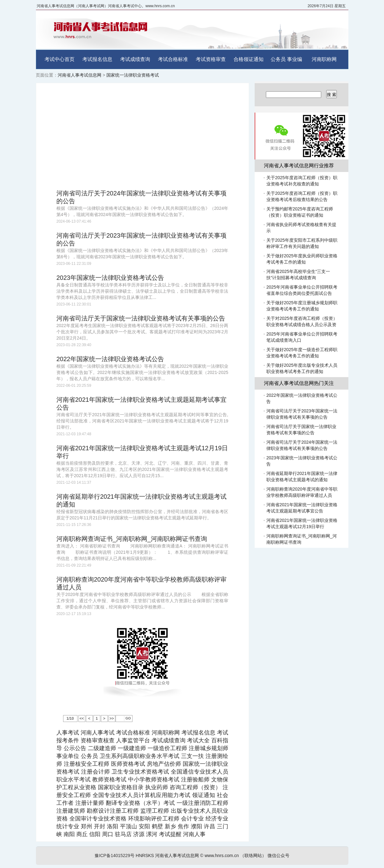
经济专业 (217, 819)
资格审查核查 (98, 740)
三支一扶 (192, 756)
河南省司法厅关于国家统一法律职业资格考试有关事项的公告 (141, 318)
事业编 (295, 59)
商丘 (82, 834)
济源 (139, 834)
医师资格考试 (128, 764)
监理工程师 (155, 811)
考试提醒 (170, 834)
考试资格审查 (211, 59)
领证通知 (204, 795)
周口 (108, 834)
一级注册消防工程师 (202, 803)
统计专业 (68, 826)
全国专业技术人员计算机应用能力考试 (141, 795)
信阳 (95, 834)
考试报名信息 (97, 59)
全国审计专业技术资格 (98, 819)
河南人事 (194, 834)
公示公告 (75, 748)
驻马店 (123, 834)
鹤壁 (157, 826)
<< (82, 719)
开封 (99, 826)
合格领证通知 (249, 59)
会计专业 (192, 819)
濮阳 (197, 826)
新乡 (170, 826)
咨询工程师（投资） (195, 787)
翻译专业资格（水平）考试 (140, 803)
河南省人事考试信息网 (80, 75)
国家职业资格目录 (121, 787)
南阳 (69, 834)
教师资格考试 (109, 780)
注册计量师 (90, 803)
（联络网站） (253, 855)
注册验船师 (195, 780)
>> (112, 719)
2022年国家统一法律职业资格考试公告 (110, 359)
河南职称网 (324, 59)
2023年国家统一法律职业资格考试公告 (110, 278)
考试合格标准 (173, 59)
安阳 (144, 826)
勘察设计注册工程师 (113, 811)
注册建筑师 (71, 811)
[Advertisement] (142, 136)
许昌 (210, 826)
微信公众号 (278, 855)
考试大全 (198, 740)
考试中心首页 (60, 59)
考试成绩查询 (135, 59)
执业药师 (157, 787)
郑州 (87, 826)
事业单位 (68, 756)
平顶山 (129, 826)
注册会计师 (96, 772)
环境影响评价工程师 (154, 819)
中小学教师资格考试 (154, 780)
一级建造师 (132, 748)
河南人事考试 (98, 733)
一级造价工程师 (167, 748)
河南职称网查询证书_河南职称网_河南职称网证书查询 (132, 539)
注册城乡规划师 (209, 748)
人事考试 (68, 733)
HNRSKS (145, 855)
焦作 (183, 826)
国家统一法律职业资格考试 (132, 75)
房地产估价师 (164, 764)
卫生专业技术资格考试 (140, 772)
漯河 (152, 834)
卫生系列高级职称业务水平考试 (140, 756)
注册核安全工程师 (87, 764)
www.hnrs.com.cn (222, 855)
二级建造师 (102, 748)
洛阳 (112, 826)
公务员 (278, 59)
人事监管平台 (133, 740)
